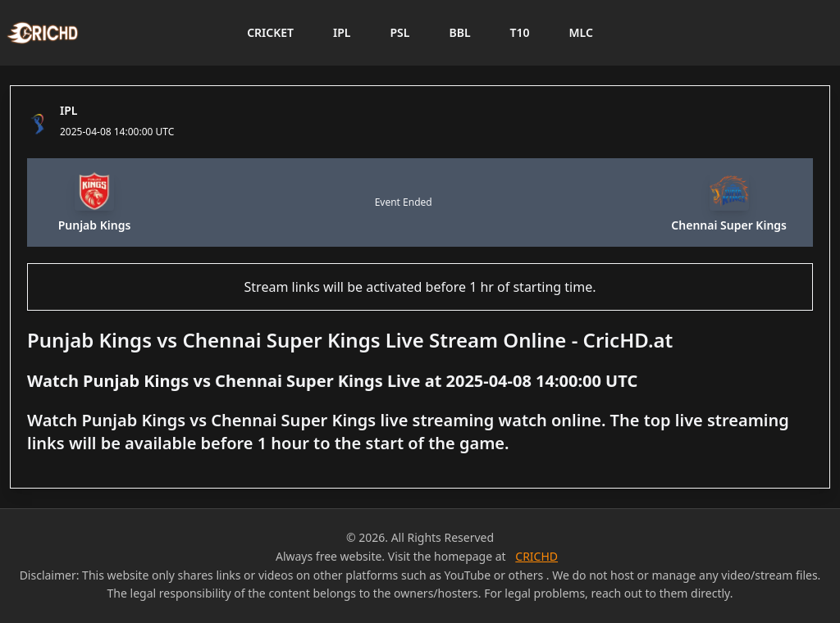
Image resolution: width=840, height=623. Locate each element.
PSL (399, 32)
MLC (581, 32)
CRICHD (536, 556)
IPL (342, 32)
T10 (520, 32)
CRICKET (270, 32)
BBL (459, 32)
